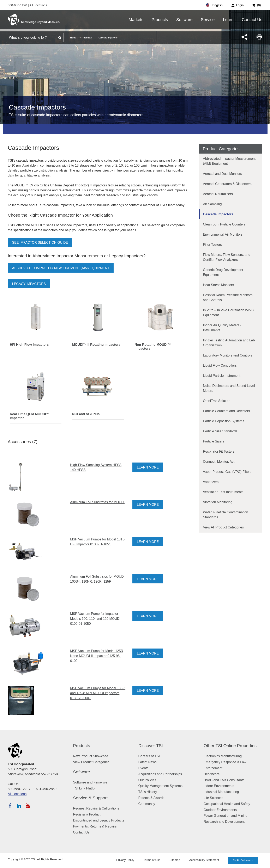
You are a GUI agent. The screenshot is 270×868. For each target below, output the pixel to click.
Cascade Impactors (218, 214)
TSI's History (148, 792)
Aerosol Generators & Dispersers (227, 184)
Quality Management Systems (160, 786)
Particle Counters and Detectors (226, 411)
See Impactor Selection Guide (40, 243)
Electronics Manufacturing (223, 756)
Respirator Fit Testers (219, 451)
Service (208, 20)
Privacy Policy (125, 860)
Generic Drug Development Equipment (223, 272)
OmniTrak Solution (217, 401)
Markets (136, 20)
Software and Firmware (90, 782)
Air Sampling (212, 204)
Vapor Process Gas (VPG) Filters (227, 472)
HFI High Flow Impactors (29, 345)
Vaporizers (211, 482)
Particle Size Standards (220, 431)
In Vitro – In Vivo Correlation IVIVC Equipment (228, 313)
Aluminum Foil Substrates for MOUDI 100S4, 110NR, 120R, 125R (97, 579)
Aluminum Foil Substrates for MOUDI (97, 502)
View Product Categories (91, 762)
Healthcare (212, 774)
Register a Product (87, 814)
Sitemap (175, 860)
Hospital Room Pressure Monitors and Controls (228, 297)
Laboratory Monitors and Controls (227, 355)
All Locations (38, 5)
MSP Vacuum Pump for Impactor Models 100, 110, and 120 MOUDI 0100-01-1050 (95, 619)
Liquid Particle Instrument (222, 376)
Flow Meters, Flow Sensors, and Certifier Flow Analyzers (227, 257)
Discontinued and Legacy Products (99, 820)
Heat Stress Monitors (218, 285)
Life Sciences (213, 798)
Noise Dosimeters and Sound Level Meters (229, 388)
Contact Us (252, 20)
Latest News (148, 762)
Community (147, 804)
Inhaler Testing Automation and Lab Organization (229, 343)
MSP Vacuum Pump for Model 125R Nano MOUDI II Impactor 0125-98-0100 (97, 656)
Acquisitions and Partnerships (160, 774)
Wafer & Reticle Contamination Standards (226, 515)
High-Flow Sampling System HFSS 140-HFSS (96, 467)
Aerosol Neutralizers (218, 194)
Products (160, 20)
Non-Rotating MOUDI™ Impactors (153, 347)
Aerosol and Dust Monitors (223, 174)
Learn (228, 20)
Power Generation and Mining (226, 816)
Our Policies (147, 780)
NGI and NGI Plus (86, 414)
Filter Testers (212, 245)
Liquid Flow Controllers (220, 365)
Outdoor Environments (220, 810)
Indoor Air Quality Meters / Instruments (222, 328)
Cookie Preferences (243, 860)
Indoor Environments (219, 786)
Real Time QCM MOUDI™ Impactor (30, 416)
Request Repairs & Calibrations (96, 808)
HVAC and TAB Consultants (224, 780)
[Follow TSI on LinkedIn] (19, 806)
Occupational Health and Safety (227, 804)
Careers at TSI (149, 756)
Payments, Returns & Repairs (95, 826)
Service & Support (90, 798)
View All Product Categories (223, 527)
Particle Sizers (214, 441)
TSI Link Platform (86, 788)
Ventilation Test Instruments (223, 492)
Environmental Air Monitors (223, 234)
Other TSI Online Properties (230, 746)
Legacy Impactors (29, 284)
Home (73, 38)
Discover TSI (151, 746)
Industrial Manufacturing (221, 792)
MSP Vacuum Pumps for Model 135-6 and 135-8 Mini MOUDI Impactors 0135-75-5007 (98, 693)
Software (184, 20)
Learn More (148, 467)
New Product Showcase (91, 756)
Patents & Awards (151, 798)
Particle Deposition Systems (224, 421)
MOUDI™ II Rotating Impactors (96, 345)
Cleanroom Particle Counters (224, 224)
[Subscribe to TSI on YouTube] (28, 806)
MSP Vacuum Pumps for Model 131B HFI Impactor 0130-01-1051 (97, 542)
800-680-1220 (18, 5)
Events (143, 768)
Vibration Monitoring (218, 502)
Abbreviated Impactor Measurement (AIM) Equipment (61, 268)
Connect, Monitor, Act (219, 462)
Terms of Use (152, 860)
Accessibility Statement (204, 860)
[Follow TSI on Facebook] (10, 806)
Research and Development (224, 822)
